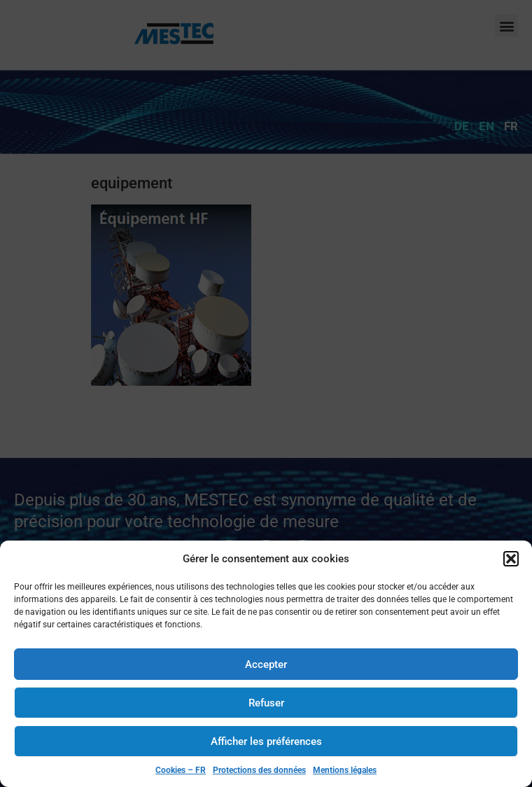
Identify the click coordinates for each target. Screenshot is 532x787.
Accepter (266, 664)
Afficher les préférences (266, 741)
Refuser (266, 703)
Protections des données (259, 770)
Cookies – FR (181, 770)
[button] (511, 559)
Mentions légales (345, 770)
